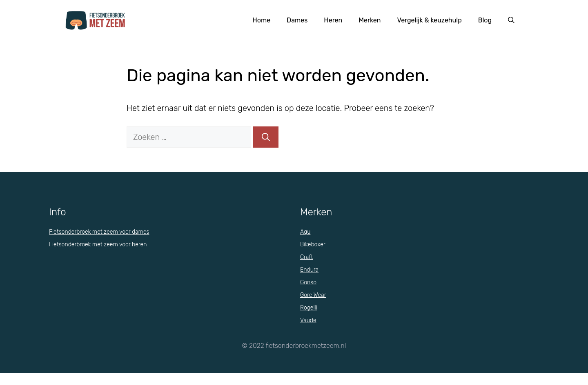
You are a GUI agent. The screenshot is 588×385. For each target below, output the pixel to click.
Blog (485, 20)
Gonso (308, 282)
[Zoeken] (266, 137)
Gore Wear (313, 295)
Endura (309, 270)
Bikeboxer (313, 244)
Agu (305, 232)
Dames (297, 20)
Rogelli (309, 308)
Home (261, 20)
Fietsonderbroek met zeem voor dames (99, 232)
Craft (306, 257)
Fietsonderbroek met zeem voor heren (98, 244)
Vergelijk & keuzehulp (430, 20)
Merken (370, 20)
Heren (333, 20)
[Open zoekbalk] (511, 20)
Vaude (308, 320)
